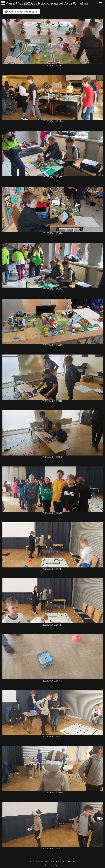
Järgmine (60, 861)
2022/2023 (28, 3)
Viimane (71, 861)
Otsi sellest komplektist (24, 12)
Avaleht (12, 3)
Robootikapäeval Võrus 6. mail (60, 3)
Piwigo (57, 865)
